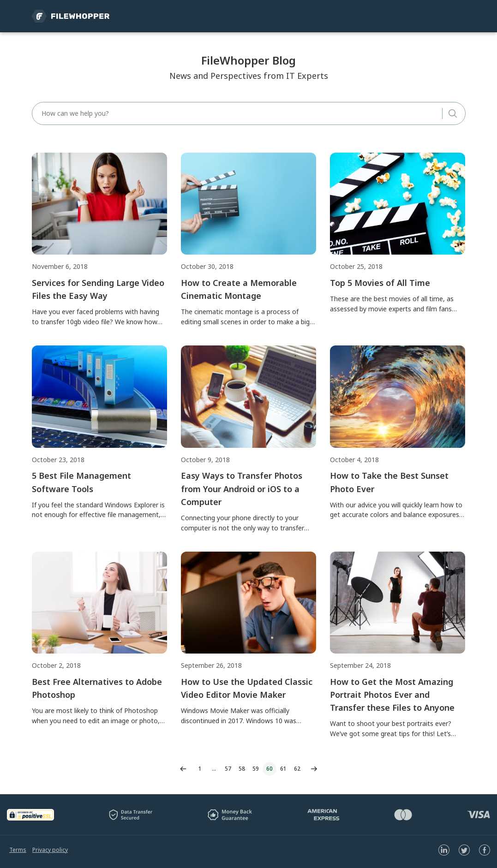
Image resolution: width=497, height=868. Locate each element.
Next (314, 769)
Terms (18, 850)
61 (283, 769)
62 (297, 769)
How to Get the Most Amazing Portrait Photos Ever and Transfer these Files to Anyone (392, 695)
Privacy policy (50, 850)
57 (228, 769)
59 (256, 769)
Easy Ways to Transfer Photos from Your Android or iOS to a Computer (242, 488)
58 (242, 769)
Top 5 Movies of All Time (380, 283)
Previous (183, 769)
